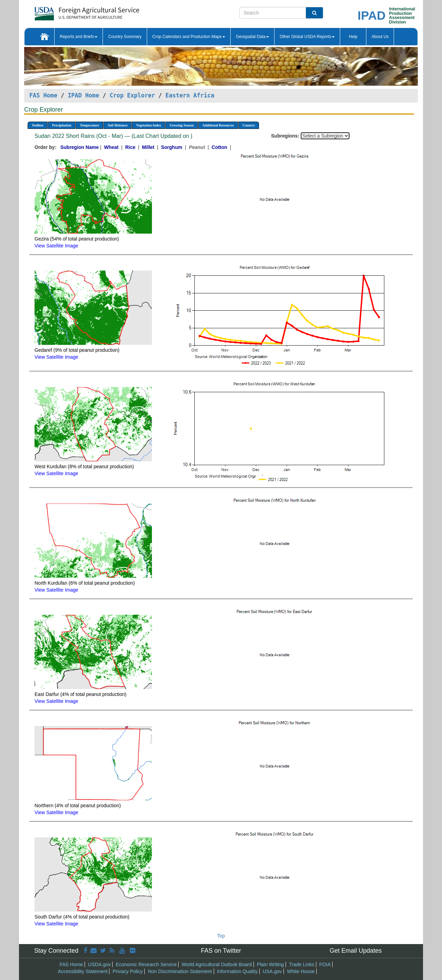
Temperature (89, 125)
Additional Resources (218, 125)
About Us (380, 37)
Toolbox (38, 125)
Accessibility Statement (83, 971)
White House (301, 971)
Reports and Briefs (79, 37)
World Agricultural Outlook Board (217, 964)
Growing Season (182, 125)
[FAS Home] (70, 11)
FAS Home (43, 95)
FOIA (325, 964)
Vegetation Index (148, 125)
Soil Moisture (118, 125)
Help (353, 37)
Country (249, 125)
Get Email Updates (355, 951)
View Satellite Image (56, 246)
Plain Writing (270, 964)
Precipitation (62, 125)
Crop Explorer (132, 95)
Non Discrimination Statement (180, 971)
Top (221, 936)
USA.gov (272, 971)
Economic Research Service (146, 964)
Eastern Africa (190, 95)
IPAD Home (83, 95)
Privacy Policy (128, 971)
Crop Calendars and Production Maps (189, 37)
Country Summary (125, 37)
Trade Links (302, 964)
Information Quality (237, 971)
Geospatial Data (252, 37)
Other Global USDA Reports (307, 37)
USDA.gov (99, 964)
